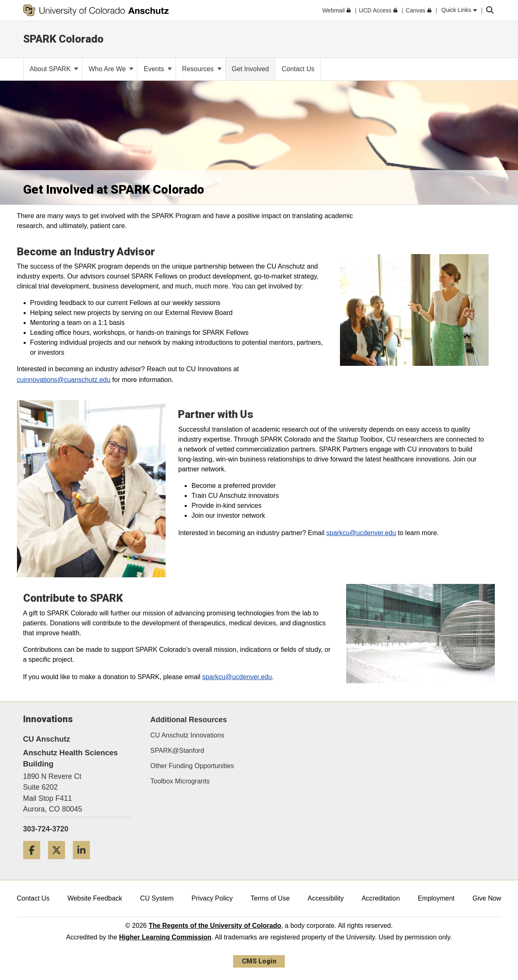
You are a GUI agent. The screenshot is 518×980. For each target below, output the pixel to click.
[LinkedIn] (84, 862)
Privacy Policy (212, 898)
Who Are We (111, 69)
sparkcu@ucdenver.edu (361, 533)
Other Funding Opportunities (192, 766)
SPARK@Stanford (177, 751)
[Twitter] (60, 862)
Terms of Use (270, 898)
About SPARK (54, 69)
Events (158, 69)
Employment (436, 898)
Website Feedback (95, 898)
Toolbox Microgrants (180, 781)
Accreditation (381, 898)
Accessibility (326, 898)
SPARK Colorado (63, 39)
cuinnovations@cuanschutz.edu (64, 380)
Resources (202, 69)
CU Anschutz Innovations (187, 735)
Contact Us (33, 898)
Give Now (487, 898)
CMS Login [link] (259, 961)
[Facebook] (35, 862)
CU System (157, 898)
